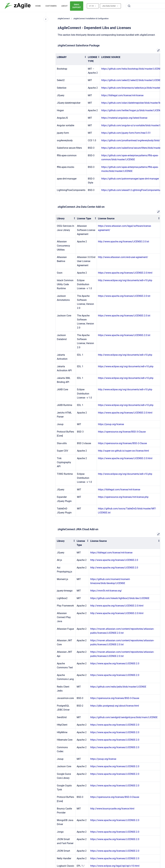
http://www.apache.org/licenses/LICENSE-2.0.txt (124, 242)
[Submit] (129, 6)
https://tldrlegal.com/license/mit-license (122, 95)
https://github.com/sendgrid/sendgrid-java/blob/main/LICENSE (124, 717)
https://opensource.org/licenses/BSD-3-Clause (115, 698)
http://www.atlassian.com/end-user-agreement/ (123, 257)
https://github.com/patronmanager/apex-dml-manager (130, 179)
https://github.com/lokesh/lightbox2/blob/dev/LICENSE (120, 598)
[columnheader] (71, 59)
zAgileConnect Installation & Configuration (91, 19)
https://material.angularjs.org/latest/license (124, 118)
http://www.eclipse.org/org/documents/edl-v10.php (125, 280)
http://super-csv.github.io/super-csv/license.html (123, 451)
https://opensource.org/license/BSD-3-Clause (122, 432)
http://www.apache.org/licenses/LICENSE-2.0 (114, 560)
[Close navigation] (46, 19)
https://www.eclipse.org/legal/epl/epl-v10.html (115, 866)
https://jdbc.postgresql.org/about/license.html (115, 706)
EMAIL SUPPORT (77, 6)
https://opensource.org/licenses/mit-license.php (123, 497)
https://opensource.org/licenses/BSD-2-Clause (122, 443)
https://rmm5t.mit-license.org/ (106, 591)
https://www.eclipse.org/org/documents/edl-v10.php (126, 366)
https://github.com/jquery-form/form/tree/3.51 (126, 133)
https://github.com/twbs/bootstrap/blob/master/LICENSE (132, 69)
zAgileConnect (64, 19)
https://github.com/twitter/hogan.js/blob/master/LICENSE (132, 110)
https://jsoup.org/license (111, 424)
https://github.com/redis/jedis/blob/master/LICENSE (118, 687)
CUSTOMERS (51, 6)
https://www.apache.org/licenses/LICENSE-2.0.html (125, 273)
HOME (38, 6)
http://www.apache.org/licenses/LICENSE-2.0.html (117, 606)
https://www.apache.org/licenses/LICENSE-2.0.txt (124, 296)
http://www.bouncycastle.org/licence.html (112, 809)
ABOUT (64, 6)
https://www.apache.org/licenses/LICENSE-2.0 (115, 663)
